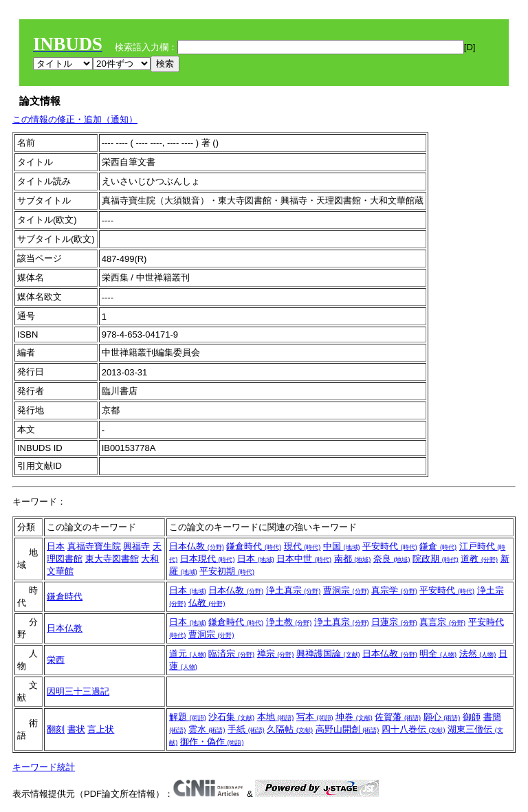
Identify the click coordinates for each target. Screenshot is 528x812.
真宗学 (394, 590)
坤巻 (354, 717)
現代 (302, 546)
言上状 (101, 729)
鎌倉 (438, 546)
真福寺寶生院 (94, 546)
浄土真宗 (294, 590)
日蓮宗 (394, 622)
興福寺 (136, 546)
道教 (479, 559)
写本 (315, 717)
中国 (342, 546)
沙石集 (231, 717)
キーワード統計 (44, 767)
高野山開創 (348, 729)
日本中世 (304, 559)
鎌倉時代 (254, 546)
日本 (56, 546)
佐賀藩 (398, 717)
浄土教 (289, 622)
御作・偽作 (212, 742)
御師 (472, 717)
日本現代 (208, 559)
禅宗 (276, 654)
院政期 (436, 559)
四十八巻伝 (414, 729)
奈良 (392, 559)
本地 (276, 717)
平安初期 (227, 571)
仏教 (207, 603)
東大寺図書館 (112, 559)
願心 (442, 717)
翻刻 (56, 729)
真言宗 (442, 622)
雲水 (207, 729)
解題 (188, 717)
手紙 (246, 729)
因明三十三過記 (78, 691)
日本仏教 (197, 546)
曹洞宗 (346, 590)
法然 (478, 654)
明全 (438, 654)
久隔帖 (290, 729)
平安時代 (390, 546)
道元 (188, 654)
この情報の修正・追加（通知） (75, 119)
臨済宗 (231, 654)
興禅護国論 (328, 654)
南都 (353, 559)
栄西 (56, 660)
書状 (76, 729)
